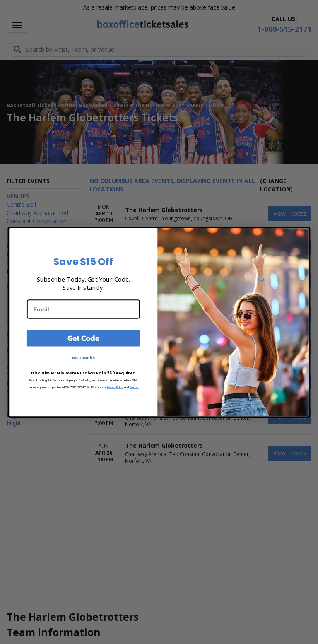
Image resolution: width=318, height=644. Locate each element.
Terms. (134, 387)
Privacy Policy (115, 387)
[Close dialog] (301, 236)
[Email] (83, 309)
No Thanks (83, 357)
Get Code (83, 338)
